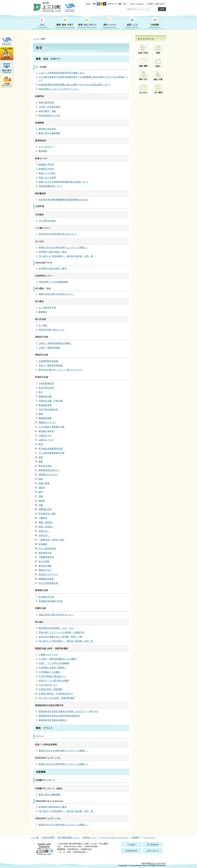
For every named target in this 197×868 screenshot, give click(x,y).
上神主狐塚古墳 (46, 383)
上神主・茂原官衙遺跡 (49, 348)
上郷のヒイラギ (46, 440)
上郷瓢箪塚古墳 (46, 557)
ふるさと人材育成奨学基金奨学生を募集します (61, 73)
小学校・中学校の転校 (49, 107)
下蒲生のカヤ (45, 435)
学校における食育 (47, 177)
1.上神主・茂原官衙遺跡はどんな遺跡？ (58, 659)
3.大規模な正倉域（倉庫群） (53, 668)
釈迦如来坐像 (45, 405)
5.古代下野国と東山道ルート (53, 676)
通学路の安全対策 (47, 129)
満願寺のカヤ (45, 570)
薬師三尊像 (44, 483)
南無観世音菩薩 (46, 579)
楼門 (41, 492)
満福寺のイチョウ (47, 422)
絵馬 (41, 479)
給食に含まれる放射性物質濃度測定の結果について (64, 182)
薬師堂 (42, 488)
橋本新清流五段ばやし (49, 470)
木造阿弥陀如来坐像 (48, 361)
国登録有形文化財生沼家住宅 (53, 720)
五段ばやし (44, 531)
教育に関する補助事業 (49, 133)
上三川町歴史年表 (47, 307)
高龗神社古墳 (45, 509)
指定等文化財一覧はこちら (52, 330)
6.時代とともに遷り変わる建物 (54, 680)
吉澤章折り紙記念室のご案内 (53, 252)
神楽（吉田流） (46, 522)
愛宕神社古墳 (45, 553)
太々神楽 (43, 325)
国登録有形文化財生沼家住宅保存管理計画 (59, 716)
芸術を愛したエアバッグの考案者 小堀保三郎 (61, 632)
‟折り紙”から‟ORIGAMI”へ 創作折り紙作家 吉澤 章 (66, 256)
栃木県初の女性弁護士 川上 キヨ (56, 628)
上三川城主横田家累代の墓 (52, 453)
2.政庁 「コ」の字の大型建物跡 (54, 663)
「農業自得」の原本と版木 (52, 540)
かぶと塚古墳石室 (47, 548)
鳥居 (41, 444)
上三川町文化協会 (47, 221)
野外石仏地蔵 (45, 466)
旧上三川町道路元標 (48, 583)
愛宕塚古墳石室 (46, 431)
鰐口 (41, 392)
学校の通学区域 (46, 102)
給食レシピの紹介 (47, 173)
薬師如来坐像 (45, 418)
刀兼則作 (43, 518)
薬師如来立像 (45, 396)
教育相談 (43, 151)
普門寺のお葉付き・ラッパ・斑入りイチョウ (60, 370)
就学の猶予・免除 (47, 111)
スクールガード (46, 147)
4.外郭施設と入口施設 (49, 672)
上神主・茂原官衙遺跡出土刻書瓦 (55, 343)
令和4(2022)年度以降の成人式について (58, 234)
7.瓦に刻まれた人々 (48, 685)
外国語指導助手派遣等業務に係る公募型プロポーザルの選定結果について (74, 85)
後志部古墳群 (45, 566)
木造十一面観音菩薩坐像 (51, 365)
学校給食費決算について (51, 186)
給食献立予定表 (46, 164)
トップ (36, 39)
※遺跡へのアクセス (48, 654)
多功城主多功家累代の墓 (51, 449)
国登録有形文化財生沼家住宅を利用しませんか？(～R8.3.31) (68, 711)
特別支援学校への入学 (49, 115)
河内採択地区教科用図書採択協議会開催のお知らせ (64, 200)
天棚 (41, 505)
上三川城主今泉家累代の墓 (52, 427)
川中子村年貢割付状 (48, 409)
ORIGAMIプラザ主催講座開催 (53, 282)
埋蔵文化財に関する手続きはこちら (56, 294)
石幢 (41, 496)
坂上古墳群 (44, 561)
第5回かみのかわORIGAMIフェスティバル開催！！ (64, 247)
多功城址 (43, 544)
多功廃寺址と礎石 (47, 514)
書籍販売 (43, 312)
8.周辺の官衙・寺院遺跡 (50, 689)
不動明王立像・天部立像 (51, 401)
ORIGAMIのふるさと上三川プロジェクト (59, 89)
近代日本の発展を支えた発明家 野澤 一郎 (60, 637)
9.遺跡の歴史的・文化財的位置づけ (56, 694)
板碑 (41, 414)
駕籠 (41, 457)
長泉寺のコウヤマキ (48, 574)
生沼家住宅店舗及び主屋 (51, 601)
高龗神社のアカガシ (48, 475)
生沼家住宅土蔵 (46, 597)
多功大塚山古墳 (46, 388)
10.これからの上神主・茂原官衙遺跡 (56, 698)
